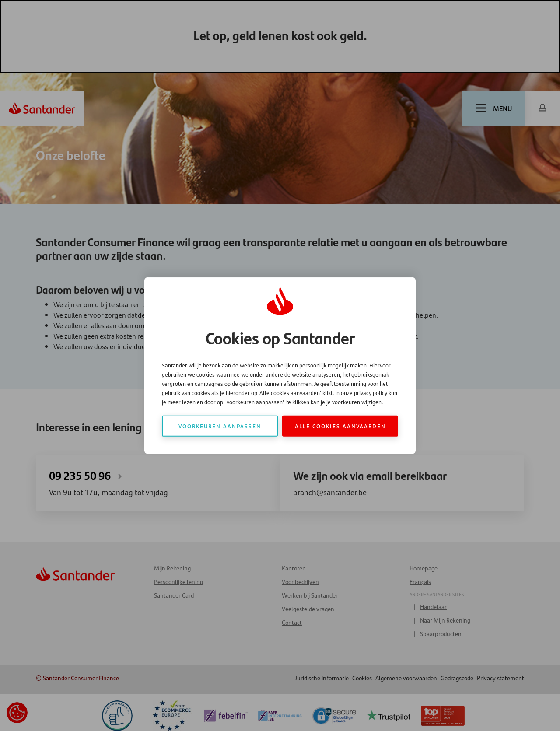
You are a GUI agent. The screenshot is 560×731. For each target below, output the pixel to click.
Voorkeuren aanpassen (220, 426)
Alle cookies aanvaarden (340, 426)
